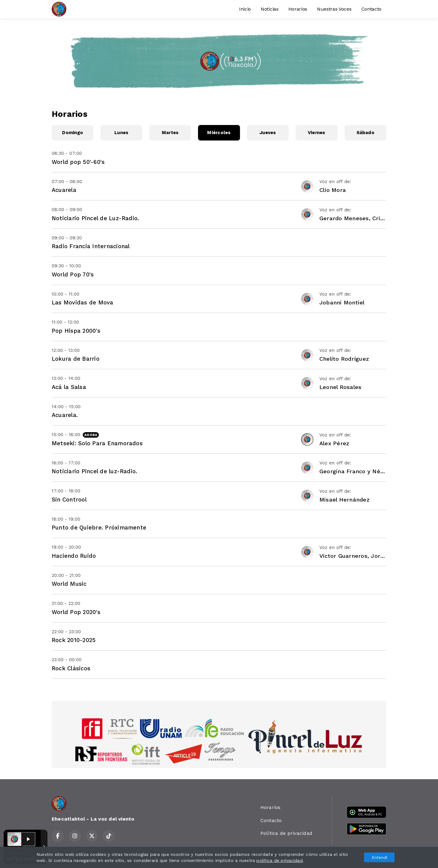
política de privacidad (279, 860)
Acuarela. (65, 415)
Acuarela (64, 190)
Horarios (298, 9)
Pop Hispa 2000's (76, 331)
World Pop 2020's (76, 612)
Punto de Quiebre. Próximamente (99, 528)
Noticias (269, 9)
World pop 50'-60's (78, 162)
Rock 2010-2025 (74, 640)
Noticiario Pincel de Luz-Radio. (95, 218)
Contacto (371, 9)
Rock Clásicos (71, 668)
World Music (69, 584)
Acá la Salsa (69, 387)
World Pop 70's (73, 274)
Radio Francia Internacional (91, 246)
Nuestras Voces (334, 9)
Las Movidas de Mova (83, 302)
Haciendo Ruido (74, 556)
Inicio (245, 9)
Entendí (379, 857)
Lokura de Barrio (76, 359)
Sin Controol (69, 500)
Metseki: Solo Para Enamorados (97, 443)
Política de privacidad (286, 833)
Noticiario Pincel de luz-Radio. (94, 471)
